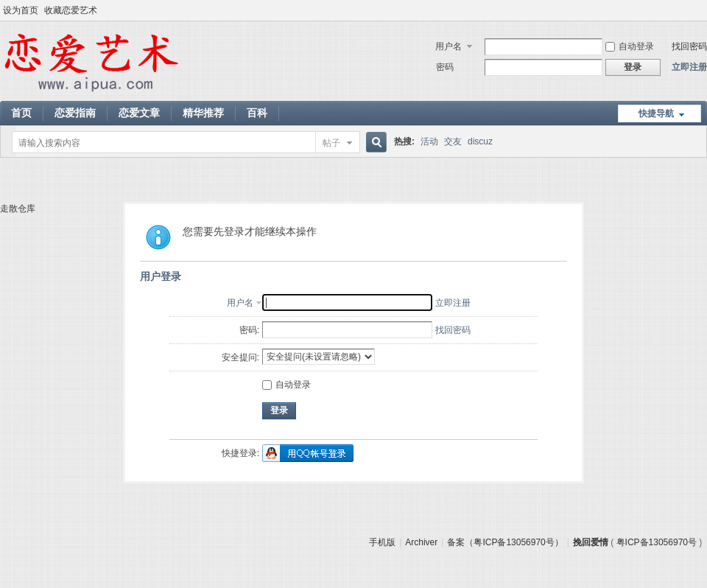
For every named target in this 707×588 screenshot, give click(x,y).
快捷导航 (656, 113)
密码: (249, 330)
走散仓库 (18, 209)
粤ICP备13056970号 (657, 542)
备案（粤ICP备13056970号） (505, 542)
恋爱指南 (75, 113)
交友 (453, 141)
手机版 (382, 542)
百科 (257, 113)
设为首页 (21, 10)
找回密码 (689, 46)
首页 (21, 113)
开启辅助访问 (703, 10)
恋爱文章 (139, 113)
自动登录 (630, 46)
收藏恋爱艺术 (71, 10)
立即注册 (689, 67)
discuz (480, 141)
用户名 (449, 46)
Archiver (421, 542)
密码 (445, 67)
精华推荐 (203, 113)
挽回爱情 (591, 542)
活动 (429, 141)
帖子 (331, 143)
